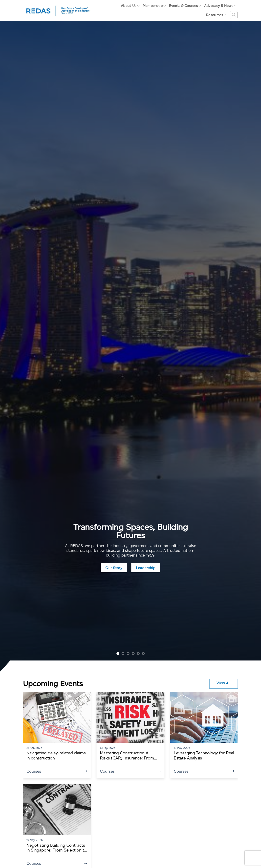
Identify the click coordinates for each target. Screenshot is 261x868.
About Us (130, 6)
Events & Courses (185, 6)
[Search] (234, 15)
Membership (154, 6)
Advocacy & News (220, 6)
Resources (216, 15)
